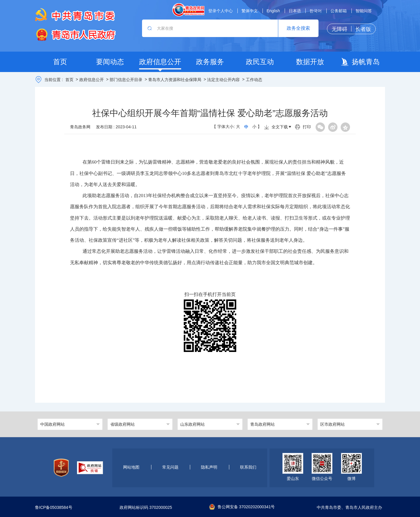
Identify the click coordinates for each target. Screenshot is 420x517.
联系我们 (248, 467)
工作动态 (254, 80)
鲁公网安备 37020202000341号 (242, 507)
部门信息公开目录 (126, 80)
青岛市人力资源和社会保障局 (175, 80)
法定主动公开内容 (223, 80)
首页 (69, 80)
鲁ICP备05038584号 (54, 507)
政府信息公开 (92, 80)
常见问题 (170, 467)
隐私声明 (209, 467)
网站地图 (131, 467)
